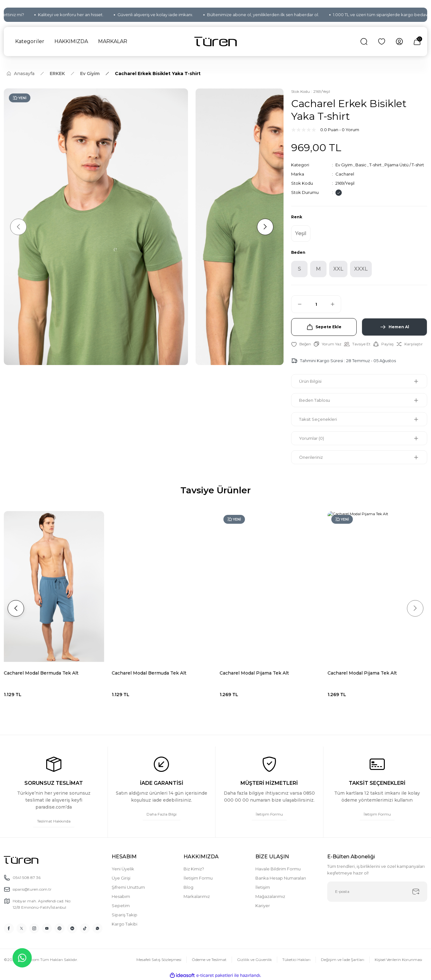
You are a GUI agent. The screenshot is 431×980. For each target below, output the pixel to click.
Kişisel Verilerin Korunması (398, 960)
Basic (361, 165)
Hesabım (121, 896)
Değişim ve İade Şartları (343, 960)
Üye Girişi (121, 878)
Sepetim (121, 906)
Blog (188, 887)
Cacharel (345, 174)
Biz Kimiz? (194, 869)
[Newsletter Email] (377, 892)
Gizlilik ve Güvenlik (254, 960)
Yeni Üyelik (123, 869)
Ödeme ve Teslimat (209, 960)
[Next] (265, 227)
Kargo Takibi (125, 924)
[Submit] (416, 892)
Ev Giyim (344, 165)
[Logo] (215, 42)
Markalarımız (197, 896)
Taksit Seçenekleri (318, 419)
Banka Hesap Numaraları (281, 878)
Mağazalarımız (270, 896)
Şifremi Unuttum (128, 887)
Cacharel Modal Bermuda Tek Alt (41, 673)
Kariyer (263, 906)
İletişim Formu (198, 878)
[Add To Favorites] (301, 344)
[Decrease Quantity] (297, 304)
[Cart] (417, 42)
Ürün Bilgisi (310, 381)
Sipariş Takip (125, 915)
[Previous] (18, 227)
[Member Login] (399, 42)
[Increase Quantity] (335, 304)
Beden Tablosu (315, 400)
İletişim (263, 887)
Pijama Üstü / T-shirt (404, 165)
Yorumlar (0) (312, 438)
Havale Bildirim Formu (278, 869)
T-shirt (375, 165)
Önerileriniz (311, 457)
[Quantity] (316, 304)
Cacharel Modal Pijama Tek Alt (146, 673)
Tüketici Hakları (296, 960)
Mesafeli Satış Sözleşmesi (159, 960)
